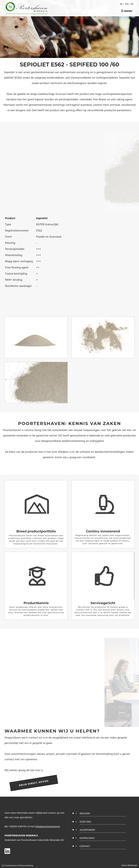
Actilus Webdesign (129, 865)
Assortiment (87, 830)
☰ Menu (127, 11)
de (132, 4)
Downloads (87, 838)
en (127, 4)
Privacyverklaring (26, 866)
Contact (85, 846)
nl (121, 4)
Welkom (85, 814)
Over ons (85, 822)
